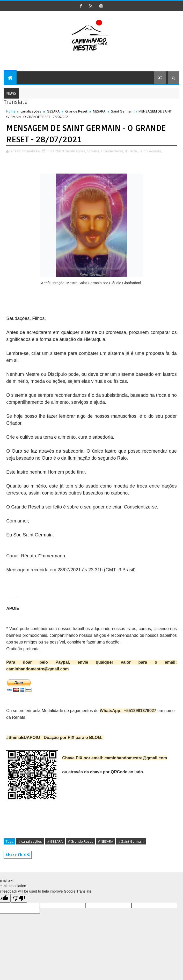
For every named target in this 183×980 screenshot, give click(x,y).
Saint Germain (122, 111)
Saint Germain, (150, 151)
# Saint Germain (131, 841)
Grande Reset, (112, 151)
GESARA (53, 111)
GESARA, (93, 151)
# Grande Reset (80, 841)
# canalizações (30, 841)
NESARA (99, 111)
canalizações (31, 111)
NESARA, (131, 151)
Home (11, 111)
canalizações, (75, 151)
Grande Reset (76, 111)
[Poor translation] (19, 898)
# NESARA (105, 841)
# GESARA (55, 841)
